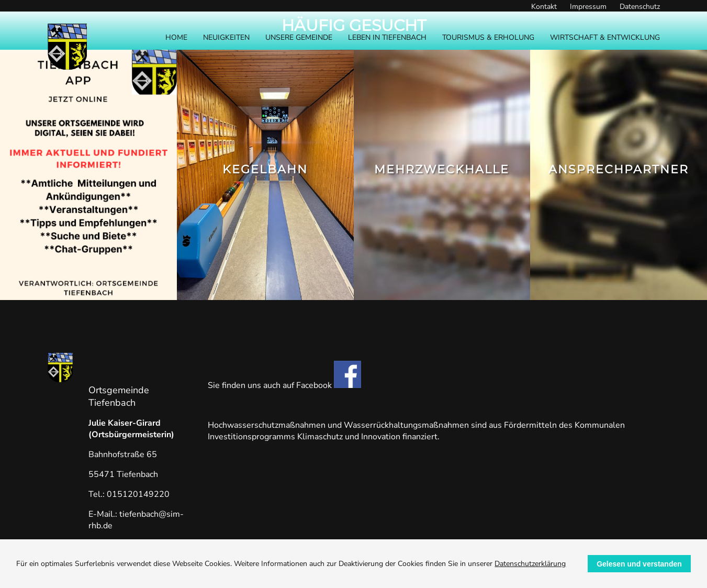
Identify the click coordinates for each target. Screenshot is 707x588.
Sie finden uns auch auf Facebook (284, 385)
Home (176, 37)
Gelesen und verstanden (639, 564)
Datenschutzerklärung (530, 564)
